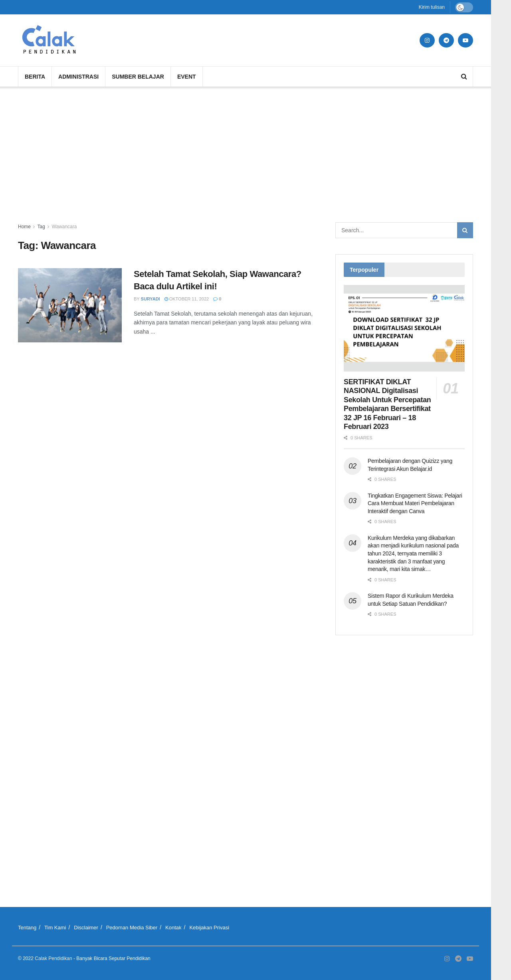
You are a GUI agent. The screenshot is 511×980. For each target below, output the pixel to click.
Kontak (173, 928)
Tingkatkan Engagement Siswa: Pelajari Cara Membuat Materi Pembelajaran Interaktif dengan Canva (415, 503)
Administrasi (78, 77)
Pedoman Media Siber (132, 928)
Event (187, 77)
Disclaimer (86, 928)
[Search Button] (465, 230)
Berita (35, 77)
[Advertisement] (246, 154)
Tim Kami (55, 928)
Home (24, 227)
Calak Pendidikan (53, 958)
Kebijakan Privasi (209, 928)
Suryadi (151, 299)
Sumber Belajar (138, 77)
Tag (41, 227)
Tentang (27, 928)
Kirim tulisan (432, 7)
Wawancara (64, 227)
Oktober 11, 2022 (187, 299)
